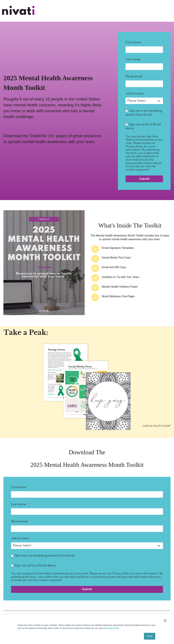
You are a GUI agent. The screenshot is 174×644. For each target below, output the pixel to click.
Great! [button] (150, 636)
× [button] (165, 620)
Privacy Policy (112, 628)
